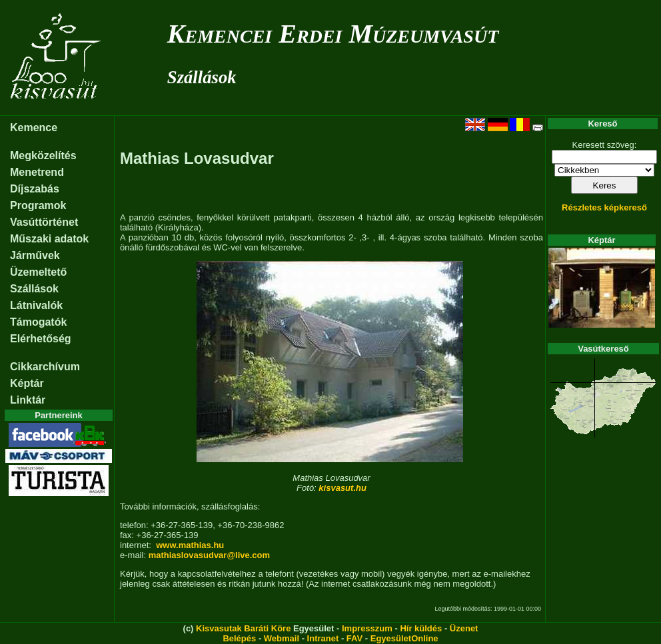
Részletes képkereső (604, 207)
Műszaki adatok (49, 239)
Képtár (27, 383)
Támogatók (38, 322)
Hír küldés (421, 628)
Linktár (28, 400)
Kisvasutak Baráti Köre (243, 628)
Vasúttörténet (44, 222)
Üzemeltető (38, 272)
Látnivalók (36, 305)
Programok (38, 205)
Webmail (282, 638)
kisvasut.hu (342, 488)
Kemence (34, 128)
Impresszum (367, 628)
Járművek (35, 255)
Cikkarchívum (45, 367)
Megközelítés (43, 156)
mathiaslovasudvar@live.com (209, 555)
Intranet (323, 638)
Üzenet (464, 628)
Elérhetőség (41, 339)
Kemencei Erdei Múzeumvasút (333, 34)
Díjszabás (35, 189)
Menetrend (37, 172)
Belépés (239, 638)
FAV (354, 638)
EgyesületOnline (404, 638)
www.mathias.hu (190, 545)
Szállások (202, 77)
